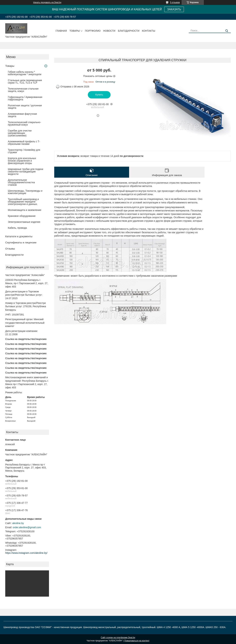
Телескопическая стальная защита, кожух (23, 90)
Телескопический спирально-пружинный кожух (24, 123)
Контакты (149, 31)
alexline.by (18, 523)
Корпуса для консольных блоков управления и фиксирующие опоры (22, 161)
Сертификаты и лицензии (21, 242)
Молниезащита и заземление (25, 210)
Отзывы (10, 249)
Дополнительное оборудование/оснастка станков (21, 182)
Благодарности (129, 31)
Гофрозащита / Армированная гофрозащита (25, 98)
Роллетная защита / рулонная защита (25, 107)
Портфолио (93, 31)
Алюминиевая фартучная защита (22, 115)
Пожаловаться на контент (137, 641)
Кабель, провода (17, 228)
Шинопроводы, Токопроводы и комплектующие (25, 192)
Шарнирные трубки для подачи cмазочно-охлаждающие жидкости (26, 172)
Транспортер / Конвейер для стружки (24, 151)
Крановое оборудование (22, 216)
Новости (109, 31)
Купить (99, 95)
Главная (61, 31)
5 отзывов (175, 2)
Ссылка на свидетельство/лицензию (26, 339)
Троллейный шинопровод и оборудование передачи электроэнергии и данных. (23, 202)
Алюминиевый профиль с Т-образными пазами (24, 143)
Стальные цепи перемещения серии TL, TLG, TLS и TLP (25, 81)
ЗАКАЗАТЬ (174, 9)
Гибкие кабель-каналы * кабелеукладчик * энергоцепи (25, 73)
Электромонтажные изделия (24, 222)
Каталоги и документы (19, 236)
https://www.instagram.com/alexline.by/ (26, 553)
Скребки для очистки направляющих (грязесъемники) (20, 133)
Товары (75, 31)
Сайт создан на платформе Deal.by (118, 638)
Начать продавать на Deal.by (47, 2)
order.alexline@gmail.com (27, 527)
